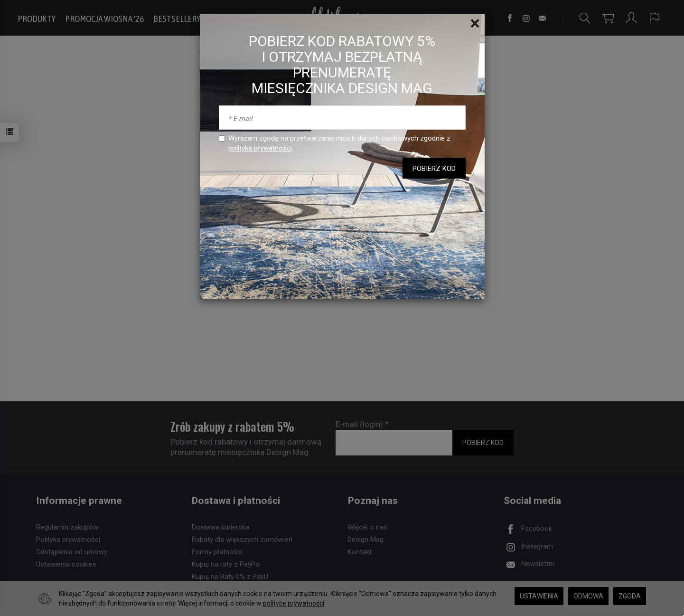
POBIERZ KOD (434, 169)
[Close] (475, 24)
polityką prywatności (260, 148)
